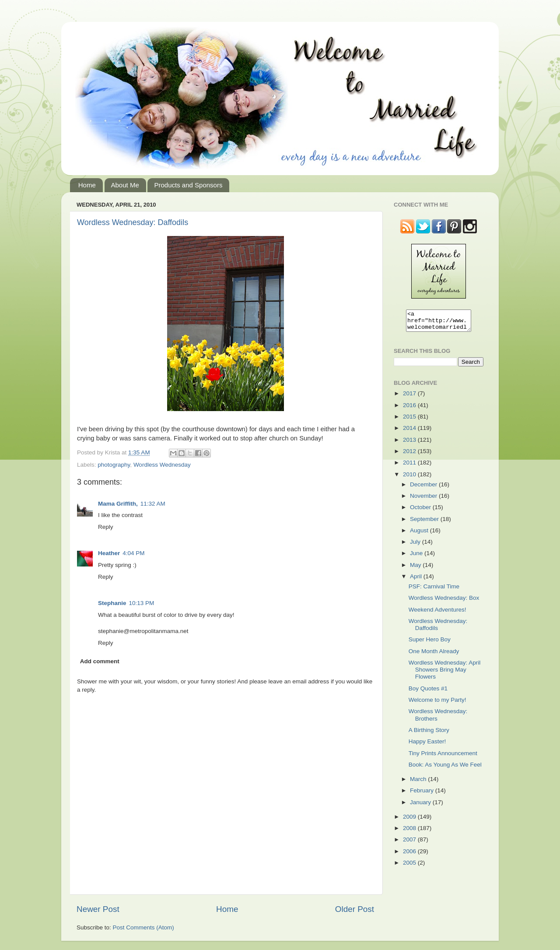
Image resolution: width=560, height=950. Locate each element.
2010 (410, 478)
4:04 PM (133, 553)
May (416, 569)
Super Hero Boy (430, 643)
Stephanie (112, 603)
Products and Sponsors (188, 185)
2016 (410, 409)
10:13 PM (142, 603)
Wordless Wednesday (162, 465)
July (416, 546)
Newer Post (98, 909)
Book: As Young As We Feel (445, 769)
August (420, 534)
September (425, 523)
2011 (410, 466)
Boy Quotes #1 (428, 692)
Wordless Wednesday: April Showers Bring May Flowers (445, 674)
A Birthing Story (429, 734)
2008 (410, 832)
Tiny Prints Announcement (443, 757)
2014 (410, 432)
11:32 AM (153, 504)
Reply (106, 527)
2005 (410, 867)
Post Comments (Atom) (143, 927)
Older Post (355, 909)
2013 (410, 444)
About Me (125, 185)
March (419, 783)
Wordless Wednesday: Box (444, 602)
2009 (410, 821)
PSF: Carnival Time (434, 590)
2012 (410, 455)
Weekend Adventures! (437, 614)
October (421, 511)
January (421, 806)
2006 (410, 855)
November (424, 500)
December (424, 488)
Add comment (100, 661)
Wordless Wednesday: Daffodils (133, 222)
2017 (410, 397)
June (417, 557)
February (423, 794)
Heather (109, 553)
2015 (410, 420)
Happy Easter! (427, 745)
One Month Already (434, 655)
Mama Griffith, (118, 504)
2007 (410, 843)
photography (114, 465)
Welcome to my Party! (437, 704)
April (417, 580)
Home (87, 185)
